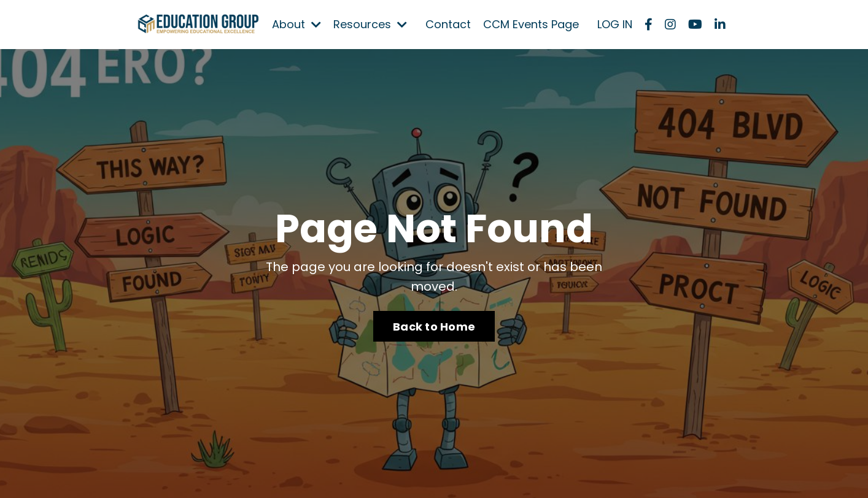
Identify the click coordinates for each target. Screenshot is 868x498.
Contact (448, 24)
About (296, 24)
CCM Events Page (531, 24)
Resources (370, 24)
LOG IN (615, 24)
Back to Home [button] (434, 327)
